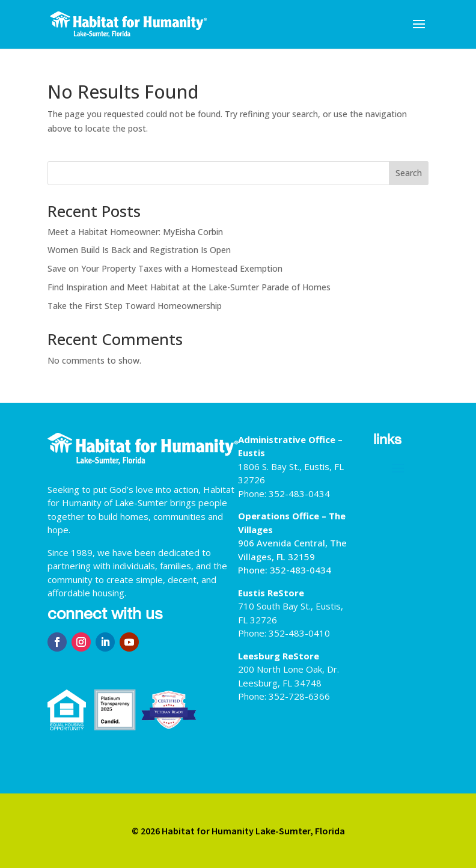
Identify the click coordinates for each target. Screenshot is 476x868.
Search (409, 173)
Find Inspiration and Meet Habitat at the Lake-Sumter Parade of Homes (189, 287)
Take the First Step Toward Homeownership (135, 306)
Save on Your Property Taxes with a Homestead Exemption (165, 268)
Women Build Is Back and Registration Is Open (139, 250)
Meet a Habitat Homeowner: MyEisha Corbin (135, 232)
